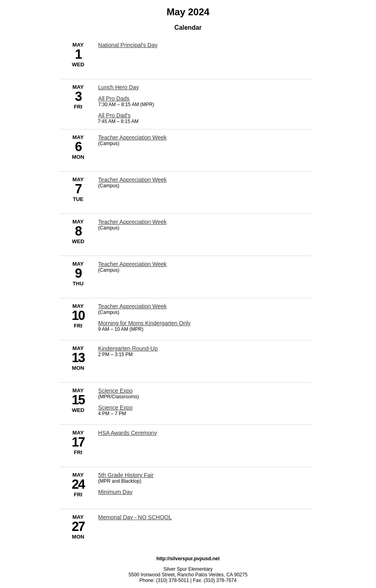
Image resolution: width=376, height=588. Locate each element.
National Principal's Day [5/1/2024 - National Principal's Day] (128, 45)
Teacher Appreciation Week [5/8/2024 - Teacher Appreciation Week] (132, 222)
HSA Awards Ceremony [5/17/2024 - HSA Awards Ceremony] (127, 433)
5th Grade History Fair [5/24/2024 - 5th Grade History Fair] (126, 475)
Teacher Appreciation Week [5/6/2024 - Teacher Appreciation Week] (132, 137)
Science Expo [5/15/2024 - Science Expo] (115, 391)
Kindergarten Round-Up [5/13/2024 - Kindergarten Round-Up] (128, 348)
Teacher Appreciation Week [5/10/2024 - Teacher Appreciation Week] (132, 306)
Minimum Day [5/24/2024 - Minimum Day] (115, 492)
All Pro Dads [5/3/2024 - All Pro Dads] (114, 98)
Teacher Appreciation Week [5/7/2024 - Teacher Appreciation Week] (132, 180)
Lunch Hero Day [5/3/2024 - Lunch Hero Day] (118, 87)
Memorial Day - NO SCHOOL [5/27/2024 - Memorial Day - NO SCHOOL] (135, 517)
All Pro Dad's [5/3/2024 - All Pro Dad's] (114, 115)
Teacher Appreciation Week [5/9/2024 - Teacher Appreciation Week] (132, 264)
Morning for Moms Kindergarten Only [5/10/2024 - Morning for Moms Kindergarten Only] (144, 323)
